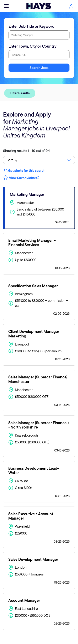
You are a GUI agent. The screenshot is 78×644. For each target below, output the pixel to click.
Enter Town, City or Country (32, 46)
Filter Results (20, 93)
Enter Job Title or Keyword (32, 26)
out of (26, 151)
